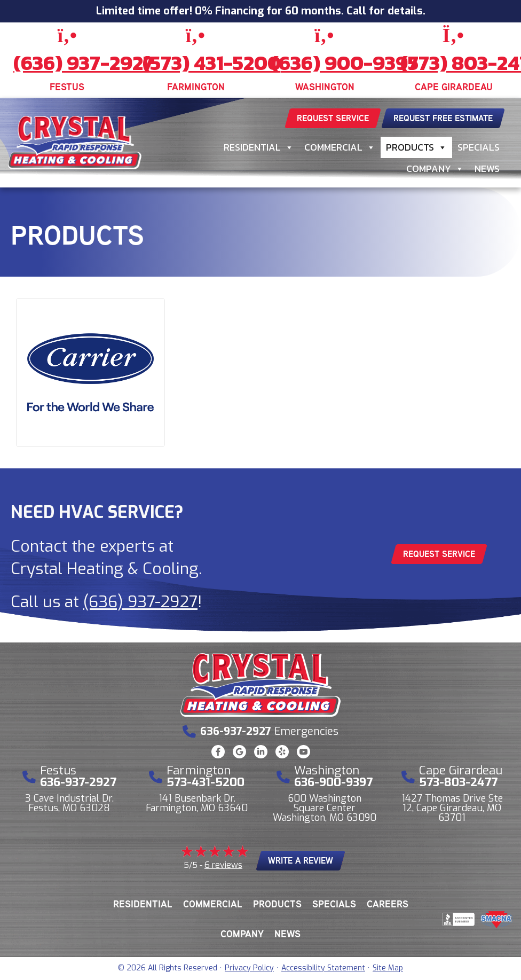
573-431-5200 (206, 782)
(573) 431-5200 (212, 63)
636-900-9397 (333, 782)
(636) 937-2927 (84, 63)
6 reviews (223, 865)
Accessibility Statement (323, 968)
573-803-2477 (458, 782)
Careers (388, 904)
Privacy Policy (249, 968)
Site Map (388, 968)
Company (435, 169)
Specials (479, 147)
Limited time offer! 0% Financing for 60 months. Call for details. (261, 11)
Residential (259, 147)
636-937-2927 (78, 782)
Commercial (340, 147)
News (487, 168)
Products (416, 147)
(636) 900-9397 (345, 63)
